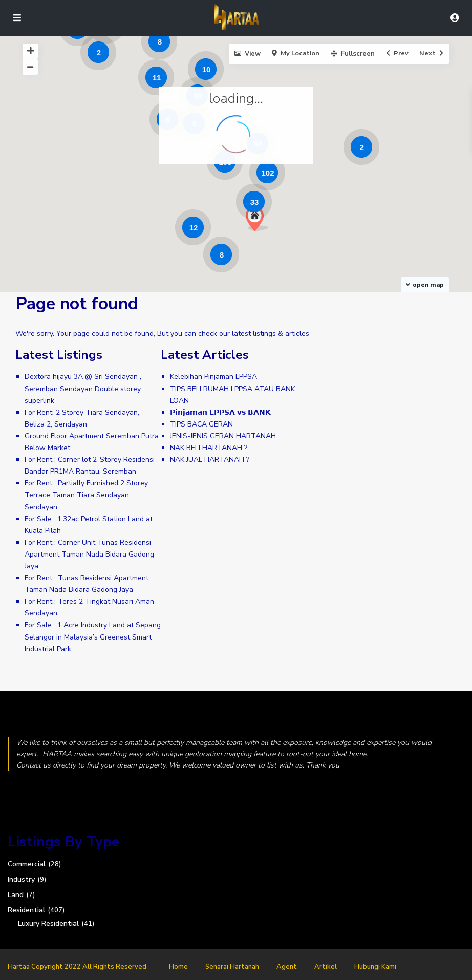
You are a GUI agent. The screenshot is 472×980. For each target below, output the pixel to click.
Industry (21, 879)
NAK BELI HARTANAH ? (209, 448)
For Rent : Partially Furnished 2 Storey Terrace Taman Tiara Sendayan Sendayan (86, 495)
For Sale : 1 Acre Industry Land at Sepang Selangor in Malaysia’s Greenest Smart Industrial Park (93, 637)
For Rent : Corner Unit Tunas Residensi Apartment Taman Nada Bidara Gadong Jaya (89, 554)
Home (178, 967)
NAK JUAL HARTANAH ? (210, 460)
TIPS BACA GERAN (201, 424)
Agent (287, 967)
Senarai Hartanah (232, 967)
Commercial (27, 864)
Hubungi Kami (375, 967)
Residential (26, 910)
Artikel (326, 967)
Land (16, 895)
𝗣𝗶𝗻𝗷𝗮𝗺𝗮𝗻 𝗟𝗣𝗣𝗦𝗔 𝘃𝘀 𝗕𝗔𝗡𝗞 (220, 412)
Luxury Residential (48, 923)
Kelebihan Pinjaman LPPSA (213, 377)
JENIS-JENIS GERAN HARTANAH (223, 436)
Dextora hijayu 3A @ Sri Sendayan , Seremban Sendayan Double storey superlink (83, 388)
